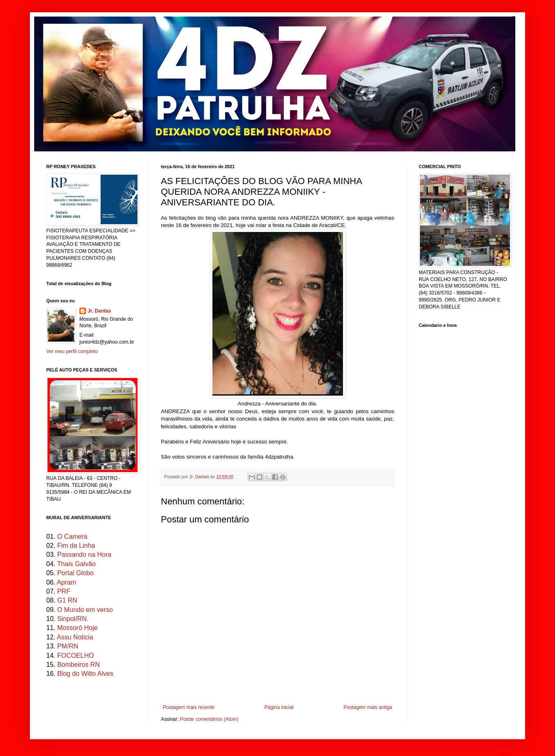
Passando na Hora (85, 555)
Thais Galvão (76, 564)
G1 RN (67, 600)
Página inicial (279, 707)
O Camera (72, 537)
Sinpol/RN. (73, 619)
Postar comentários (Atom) (209, 719)
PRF (64, 591)
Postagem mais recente (189, 707)
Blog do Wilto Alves (85, 674)
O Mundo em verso (85, 610)
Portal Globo (76, 573)
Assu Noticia (75, 637)
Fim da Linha (76, 546)
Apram (67, 582)
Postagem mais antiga (368, 707)
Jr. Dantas (200, 477)
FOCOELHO (76, 656)
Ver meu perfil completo (72, 351)
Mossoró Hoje (78, 628)
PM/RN (68, 646)
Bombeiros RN (79, 665)
